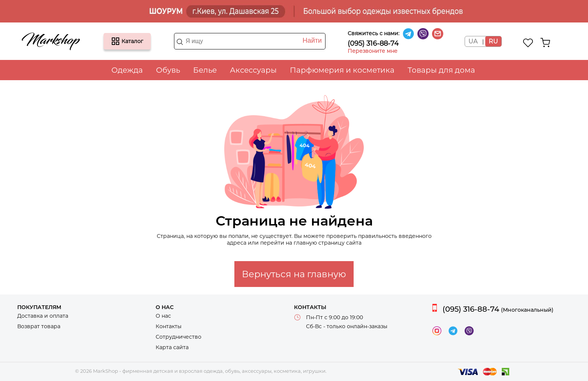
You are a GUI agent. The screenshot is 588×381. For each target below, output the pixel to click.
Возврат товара (39, 326)
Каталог (115, 41)
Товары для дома (441, 70)
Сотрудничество (178, 337)
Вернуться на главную (294, 274)
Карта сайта (172, 347)
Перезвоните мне (373, 51)
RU (493, 41)
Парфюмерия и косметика (342, 70)
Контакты (169, 326)
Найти (312, 40)
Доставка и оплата (43, 316)
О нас (163, 316)
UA (473, 41)
